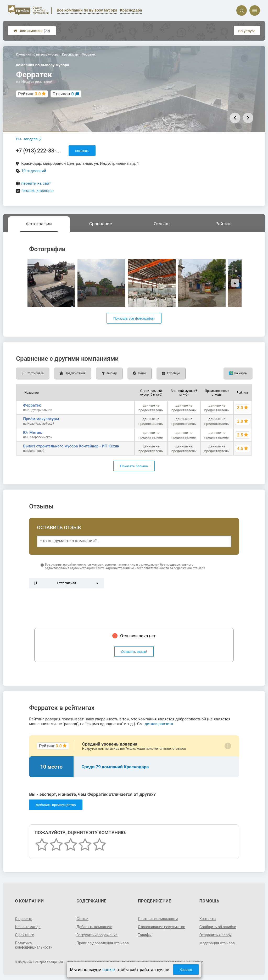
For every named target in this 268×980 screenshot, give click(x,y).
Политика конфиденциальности (34, 945)
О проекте (24, 919)
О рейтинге (24, 935)
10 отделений (34, 171)
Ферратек (32, 405)
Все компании (32, 31)
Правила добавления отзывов (103, 943)
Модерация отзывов (217, 943)
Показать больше (134, 466)
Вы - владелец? (29, 139)
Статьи (82, 919)
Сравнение (101, 224)
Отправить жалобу (216, 935)
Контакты (208, 919)
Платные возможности (158, 919)
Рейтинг (224, 224)
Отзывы (162, 224)
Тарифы (145, 935)
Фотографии (39, 224)
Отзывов (63, 94)
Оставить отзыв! (134, 652)
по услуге (247, 31)
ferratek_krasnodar (38, 191)
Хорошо (186, 970)
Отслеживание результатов (162, 927)
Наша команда (28, 927)
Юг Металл (33, 432)
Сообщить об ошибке (218, 927)
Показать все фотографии (134, 318)
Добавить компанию (94, 927)
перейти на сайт (36, 183)
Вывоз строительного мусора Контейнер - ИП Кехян (71, 446)
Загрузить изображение (97, 935)
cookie (108, 970)
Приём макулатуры (41, 419)
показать (82, 151)
